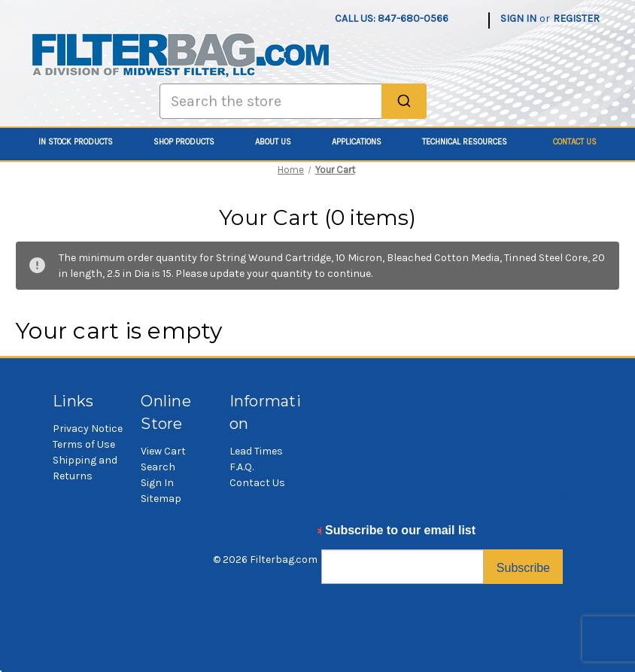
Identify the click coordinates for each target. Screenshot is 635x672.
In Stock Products (84, 142)
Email (337, 534)
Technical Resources (473, 142)
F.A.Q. (242, 467)
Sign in (518, 18)
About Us (281, 142)
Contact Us (575, 142)
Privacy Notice (88, 429)
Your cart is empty (119, 331)
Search (158, 467)
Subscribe (523, 568)
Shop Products (192, 142)
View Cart (163, 451)
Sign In (157, 483)
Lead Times (256, 451)
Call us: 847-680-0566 (392, 18)
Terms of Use (84, 444)
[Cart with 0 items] (611, 11)
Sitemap (161, 499)
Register (576, 18)
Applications (365, 142)
